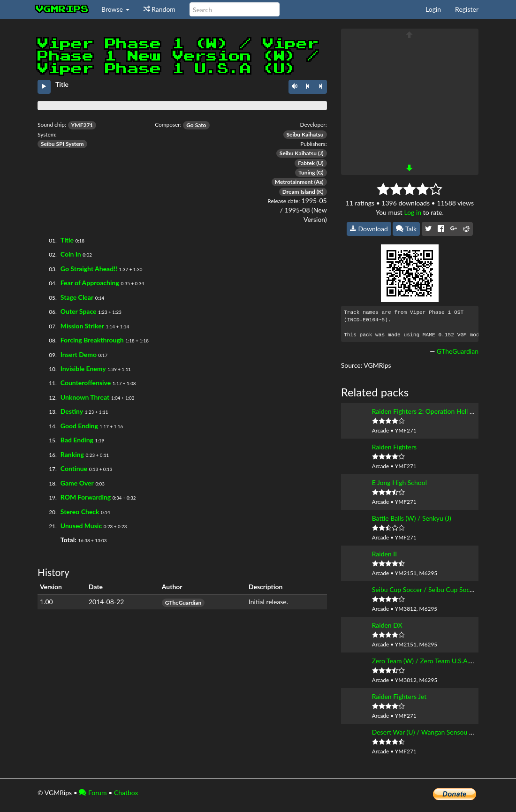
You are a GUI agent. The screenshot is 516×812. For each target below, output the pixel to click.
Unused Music (81, 526)
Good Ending (79, 426)
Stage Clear (77, 297)
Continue (74, 468)
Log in (413, 212)
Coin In (71, 254)
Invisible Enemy (83, 368)
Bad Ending (77, 440)
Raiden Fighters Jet (399, 696)
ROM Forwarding (86, 497)
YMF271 (82, 125)
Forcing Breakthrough (92, 340)
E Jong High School (399, 482)
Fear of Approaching (90, 283)
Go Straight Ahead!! (89, 269)
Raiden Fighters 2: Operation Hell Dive (428, 411)
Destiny (72, 411)
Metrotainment (294, 182)
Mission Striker (82, 326)
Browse (115, 9)
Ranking (72, 454)
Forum (93, 793)
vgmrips (62, 9)
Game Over (77, 483)
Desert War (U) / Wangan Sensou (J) (424, 732)
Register (467, 9)
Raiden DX (387, 625)
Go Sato (196, 125)
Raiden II (384, 554)
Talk (406, 229)
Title (67, 240)
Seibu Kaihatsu (305, 134)
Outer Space (79, 311)
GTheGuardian (183, 603)
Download (369, 229)
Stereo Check (80, 512)
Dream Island (299, 192)
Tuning (307, 172)
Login (433, 9)
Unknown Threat (85, 397)
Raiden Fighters (394, 447)
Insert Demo (79, 354)
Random (159, 9)
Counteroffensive (86, 383)
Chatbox (126, 793)
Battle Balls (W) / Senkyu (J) (412, 518)
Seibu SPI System (62, 144)
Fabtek (306, 163)
